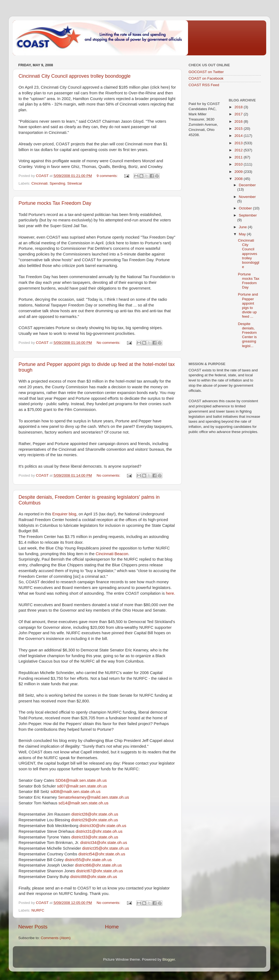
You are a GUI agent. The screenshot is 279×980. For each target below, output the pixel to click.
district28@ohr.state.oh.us (95, 814)
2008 (239, 179)
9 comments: (107, 176)
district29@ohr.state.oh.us (95, 820)
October (246, 208)
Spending (57, 183)
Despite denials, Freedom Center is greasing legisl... (247, 335)
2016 (239, 121)
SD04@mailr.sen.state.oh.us (81, 780)
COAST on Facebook (206, 78)
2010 (239, 164)
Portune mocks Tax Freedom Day (55, 203)
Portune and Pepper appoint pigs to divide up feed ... (248, 305)
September (248, 215)
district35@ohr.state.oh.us (106, 848)
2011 (239, 157)
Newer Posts (33, 927)
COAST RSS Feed (204, 85)
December (247, 185)
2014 (239, 136)
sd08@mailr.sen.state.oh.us (75, 792)
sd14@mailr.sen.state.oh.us (84, 803)
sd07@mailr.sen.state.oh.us (82, 786)
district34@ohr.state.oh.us (104, 843)
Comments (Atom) (56, 938)
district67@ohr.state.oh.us (99, 871)
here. (171, 593)
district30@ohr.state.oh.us (103, 826)
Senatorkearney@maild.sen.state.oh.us (93, 797)
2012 (239, 150)
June (243, 227)
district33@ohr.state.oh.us (95, 837)
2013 (239, 143)
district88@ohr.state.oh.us (94, 877)
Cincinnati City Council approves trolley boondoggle (75, 76)
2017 (239, 114)
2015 (239, 129)
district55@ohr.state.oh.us (88, 860)
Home (112, 927)
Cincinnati (39, 183)
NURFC (38, 910)
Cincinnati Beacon (112, 554)
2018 (239, 107)
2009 (239, 172)
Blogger (169, 959)
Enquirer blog (64, 514)
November (247, 197)
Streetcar (75, 183)
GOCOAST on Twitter (206, 72)
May (243, 234)
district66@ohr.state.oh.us (98, 865)
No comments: (109, 343)
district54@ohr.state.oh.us (102, 854)
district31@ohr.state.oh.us (99, 831)
